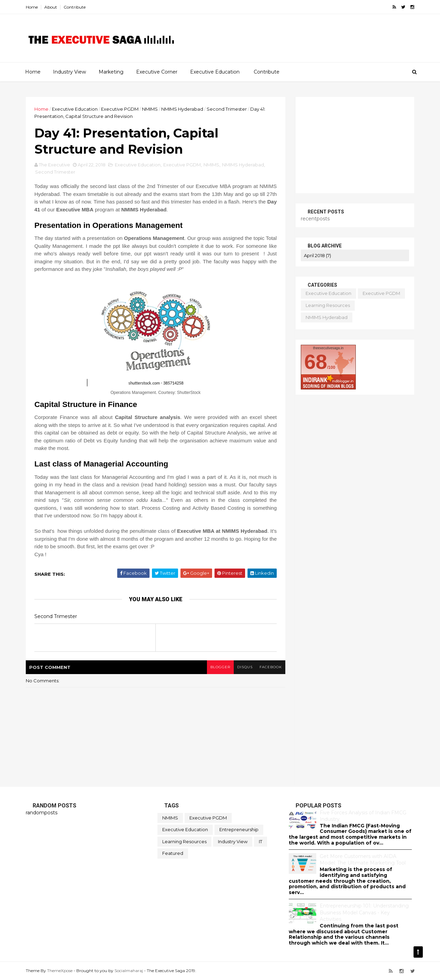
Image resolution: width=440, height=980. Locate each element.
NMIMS (150, 109)
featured (173, 853)
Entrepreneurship (239, 829)
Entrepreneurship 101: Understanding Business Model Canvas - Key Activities (364, 912)
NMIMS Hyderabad (182, 109)
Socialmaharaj (129, 971)
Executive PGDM (120, 109)
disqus (245, 667)
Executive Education (215, 72)
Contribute (75, 7)
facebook (271, 667)
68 (316, 362)
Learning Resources (328, 305)
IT (261, 841)
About (51, 7)
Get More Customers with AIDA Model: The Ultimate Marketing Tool (363, 860)
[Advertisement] (328, 43)
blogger (220, 667)
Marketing (111, 72)
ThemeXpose (60, 971)
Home (32, 7)
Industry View (69, 72)
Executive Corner (157, 72)
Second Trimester (227, 109)
